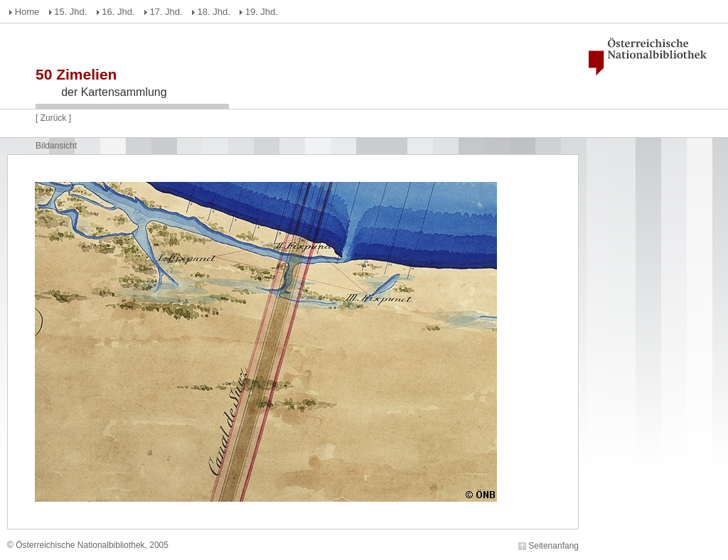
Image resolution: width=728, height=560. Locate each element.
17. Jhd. (166, 12)
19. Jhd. (262, 12)
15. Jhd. (70, 12)
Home (27, 12)
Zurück (54, 118)
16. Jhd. (118, 12)
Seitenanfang (553, 546)
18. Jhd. (214, 12)
